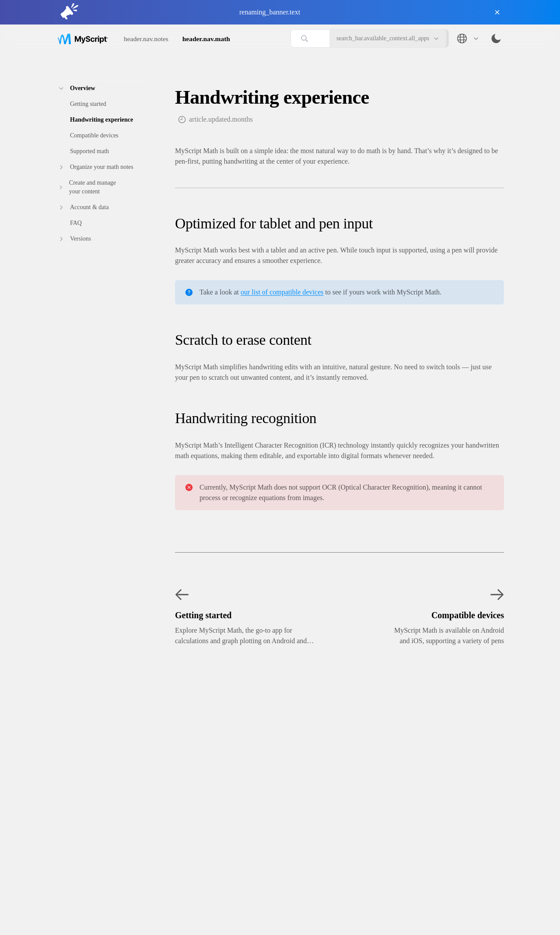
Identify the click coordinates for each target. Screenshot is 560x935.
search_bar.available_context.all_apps (388, 39)
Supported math (89, 151)
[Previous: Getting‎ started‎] (262, 615)
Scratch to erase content (243, 340)
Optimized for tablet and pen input (274, 223)
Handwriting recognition (246, 418)
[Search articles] (310, 39)
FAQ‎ (76, 223)
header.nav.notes (146, 39)
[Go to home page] (83, 38)
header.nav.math (206, 39)
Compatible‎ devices (94, 135)
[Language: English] (467, 39)
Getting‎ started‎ (88, 104)
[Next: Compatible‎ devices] (433, 615)
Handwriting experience (101, 120)
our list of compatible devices (282, 292)
